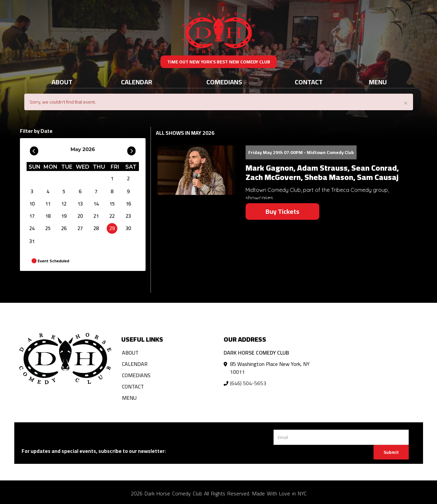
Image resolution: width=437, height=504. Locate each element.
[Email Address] (341, 437)
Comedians (224, 82)
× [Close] (406, 102)
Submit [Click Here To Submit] (391, 452)
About (62, 82)
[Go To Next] (131, 149)
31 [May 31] (32, 241)
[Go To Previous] (34, 149)
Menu (378, 82)
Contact (309, 82)
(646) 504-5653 (248, 383)
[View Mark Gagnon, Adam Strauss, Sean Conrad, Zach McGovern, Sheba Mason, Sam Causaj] (197, 170)
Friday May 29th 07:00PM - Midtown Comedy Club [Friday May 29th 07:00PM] (301, 152)
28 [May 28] (96, 228)
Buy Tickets (282, 211)
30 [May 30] (128, 228)
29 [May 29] (112, 228)
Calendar (137, 82)
